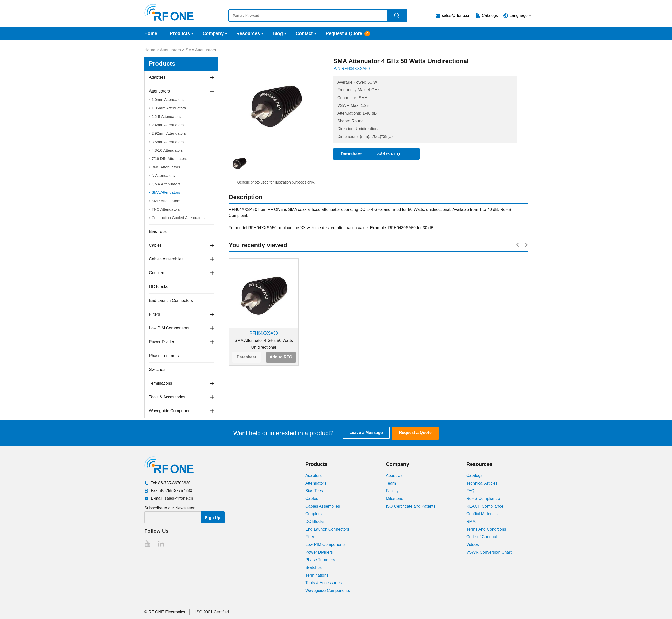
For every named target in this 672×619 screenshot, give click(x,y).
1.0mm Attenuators (168, 100)
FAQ (470, 491)
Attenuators (170, 50)
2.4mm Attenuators (168, 125)
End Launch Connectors (171, 300)
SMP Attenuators (166, 201)
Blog (278, 33)
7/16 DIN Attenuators (169, 159)
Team (391, 483)
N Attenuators (163, 175)
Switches (157, 369)
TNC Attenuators (166, 209)
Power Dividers (163, 342)
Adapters (157, 77)
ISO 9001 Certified (212, 612)
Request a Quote (344, 33)
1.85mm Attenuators (169, 108)
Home (151, 33)
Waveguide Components (171, 411)
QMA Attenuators (166, 184)
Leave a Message (368, 433)
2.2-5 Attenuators (166, 116)
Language (519, 15)
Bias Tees (158, 231)
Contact (304, 33)
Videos (473, 544)
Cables (155, 245)
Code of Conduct (482, 537)
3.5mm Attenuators (168, 142)
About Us (394, 475)
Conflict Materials (482, 514)
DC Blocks (159, 287)
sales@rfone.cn (456, 15)
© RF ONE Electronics (165, 612)
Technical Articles (482, 483)
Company (213, 33)
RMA (471, 521)
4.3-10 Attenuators (167, 150)
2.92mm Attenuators (169, 133)
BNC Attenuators (166, 167)
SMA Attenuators (201, 50)
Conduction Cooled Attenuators (178, 218)
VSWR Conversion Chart (489, 552)
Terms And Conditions (486, 529)
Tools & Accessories (167, 397)
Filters (155, 314)
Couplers (157, 273)
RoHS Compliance (483, 498)
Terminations (161, 383)
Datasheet (246, 357)
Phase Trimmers (164, 356)
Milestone (395, 498)
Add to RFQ (281, 357)
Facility (392, 491)
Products (180, 33)
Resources (248, 33)
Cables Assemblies (166, 259)
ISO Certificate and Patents (411, 506)
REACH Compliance (485, 506)
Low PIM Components (169, 328)
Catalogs (490, 15)
